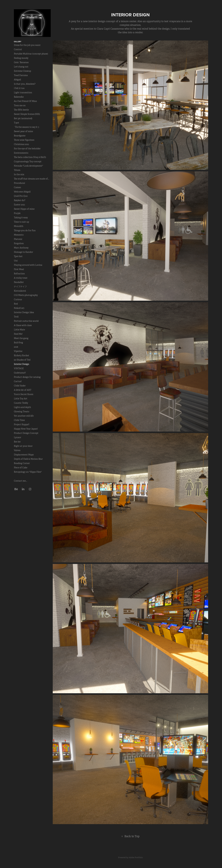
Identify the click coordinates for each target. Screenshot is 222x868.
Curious (18, 299)
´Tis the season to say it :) (26, 127)
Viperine (18, 351)
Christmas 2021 (21, 144)
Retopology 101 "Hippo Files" (28, 472)
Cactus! (18, 381)
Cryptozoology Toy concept (28, 161)
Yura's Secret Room (24, 394)
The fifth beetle (21, 110)
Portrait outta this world (26, 321)
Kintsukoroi (20, 291)
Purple (17, 213)
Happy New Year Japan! (26, 429)
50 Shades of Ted (22, 360)
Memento (19, 235)
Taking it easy (21, 218)
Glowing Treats (22, 412)
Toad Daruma (21, 75)
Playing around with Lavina (28, 265)
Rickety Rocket (22, 355)
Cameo (17, 187)
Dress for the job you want (27, 45)
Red (16, 304)
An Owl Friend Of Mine (25, 101)
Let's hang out (21, 67)
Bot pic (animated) (23, 118)
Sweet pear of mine (23, 131)
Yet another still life (24, 416)
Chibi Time (19, 420)
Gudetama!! (20, 373)
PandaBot (19, 282)
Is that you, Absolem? (25, 84)
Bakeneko (19, 97)
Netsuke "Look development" (28, 166)
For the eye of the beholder (27, 149)
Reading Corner (22, 463)
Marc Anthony (21, 248)
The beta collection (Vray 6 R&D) (30, 157)
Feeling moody (21, 58)
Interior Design (22, 364)
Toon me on (20, 105)
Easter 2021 (19, 205)
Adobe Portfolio (136, 858)
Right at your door (23, 446)
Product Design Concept (26, 433)
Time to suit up (21, 222)
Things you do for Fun (25, 230)
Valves (17, 450)
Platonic (18, 239)
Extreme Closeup (22, 71)
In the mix (19, 174)
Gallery (18, 42)
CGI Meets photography (26, 295)
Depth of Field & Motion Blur (28, 459)
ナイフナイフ (20, 287)
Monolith (19, 226)
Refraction (19, 274)
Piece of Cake (21, 468)
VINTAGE (19, 368)
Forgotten (19, 243)
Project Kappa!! (22, 424)
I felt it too (19, 88)
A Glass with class (23, 325)
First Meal (19, 269)
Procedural (19, 183)
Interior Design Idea (24, 312)
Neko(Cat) (19, 308)
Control (18, 49)
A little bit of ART (23, 390)
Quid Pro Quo (21, 196)
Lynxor (17, 437)
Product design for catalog (27, 377)
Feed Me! (18, 334)
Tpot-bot (18, 256)
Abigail (17, 80)
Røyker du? (20, 200)
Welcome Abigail (22, 192)
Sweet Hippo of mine (24, 209)
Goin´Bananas (21, 62)
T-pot (16, 123)
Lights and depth (22, 407)
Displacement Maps (24, 455)
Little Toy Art (21, 399)
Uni (16, 261)
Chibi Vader (20, 386)
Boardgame (20, 136)
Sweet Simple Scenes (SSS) (27, 114)
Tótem (17, 170)
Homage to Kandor (23, 252)
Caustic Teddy (21, 403)
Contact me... (21, 481)
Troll (16, 317)
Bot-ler (17, 442)
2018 (16, 347)
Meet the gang (21, 338)
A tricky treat (21, 278)
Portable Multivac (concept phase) (31, 54)
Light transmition (23, 93)
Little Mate (19, 330)
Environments (21, 153)
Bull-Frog (18, 343)
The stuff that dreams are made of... (32, 179)
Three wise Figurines (24, 140)
